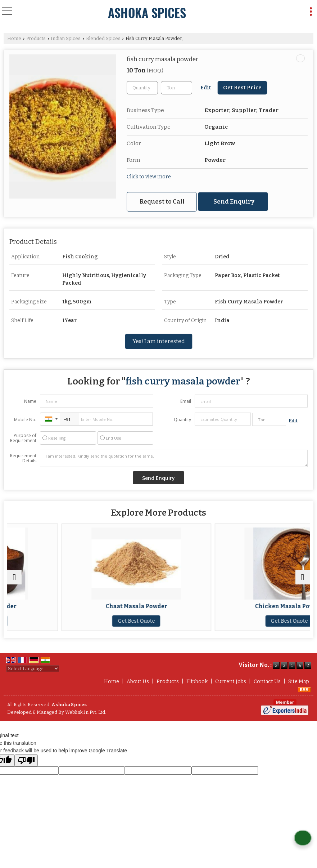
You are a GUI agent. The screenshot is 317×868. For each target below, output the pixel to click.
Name (30, 401)
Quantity (182, 420)
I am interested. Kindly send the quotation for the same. (174, 458)
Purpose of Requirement (23, 438)
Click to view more (149, 177)
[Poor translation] (26, 760)
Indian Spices (66, 38)
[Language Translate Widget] (33, 669)
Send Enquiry (234, 201)
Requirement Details (23, 458)
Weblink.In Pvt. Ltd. (86, 712)
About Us (138, 682)
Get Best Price (242, 88)
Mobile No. (25, 420)
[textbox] (176, 88)
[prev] (14, 577)
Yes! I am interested (159, 341)
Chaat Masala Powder (235, 606)
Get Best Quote (82, 621)
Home (14, 38)
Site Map (299, 682)
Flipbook (197, 682)
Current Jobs (231, 682)
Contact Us (267, 682)
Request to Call (162, 201)
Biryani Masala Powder (82, 606)
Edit (206, 88)
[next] (303, 577)
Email (186, 401)
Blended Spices (103, 38)
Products (36, 38)
